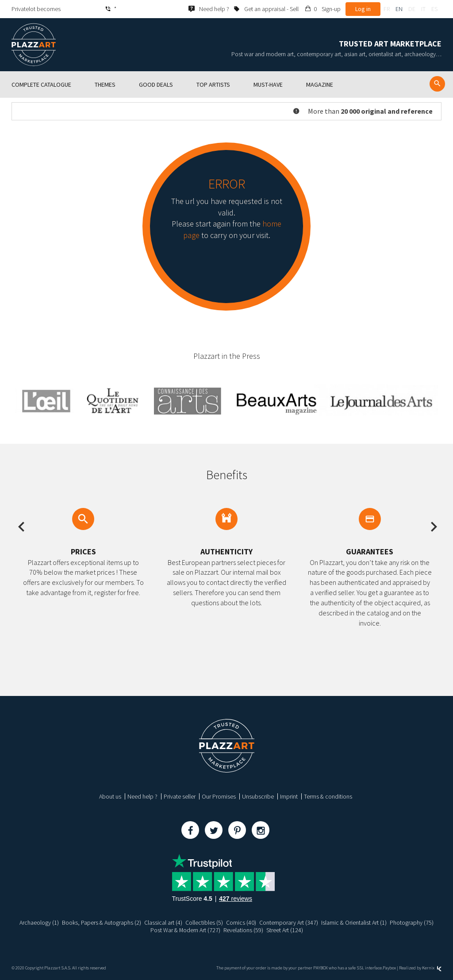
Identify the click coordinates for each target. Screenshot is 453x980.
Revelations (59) (243, 930)
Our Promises (219, 796)
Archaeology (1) (39, 922)
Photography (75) (412, 922)
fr (387, 9)
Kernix (432, 968)
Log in (363, 9)
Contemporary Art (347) (289, 922)
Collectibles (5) (204, 922)
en (399, 9)
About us (110, 796)
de (412, 9)
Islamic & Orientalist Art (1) (354, 922)
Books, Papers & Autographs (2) (102, 922)
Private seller (180, 796)
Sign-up (331, 9)
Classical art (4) (163, 922)
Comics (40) (241, 922)
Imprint (289, 796)
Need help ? (142, 796)
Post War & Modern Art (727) (185, 930)
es (434, 9)
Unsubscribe (258, 796)
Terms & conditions (328, 796)
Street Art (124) (285, 930)
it (423, 9)
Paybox (389, 968)
